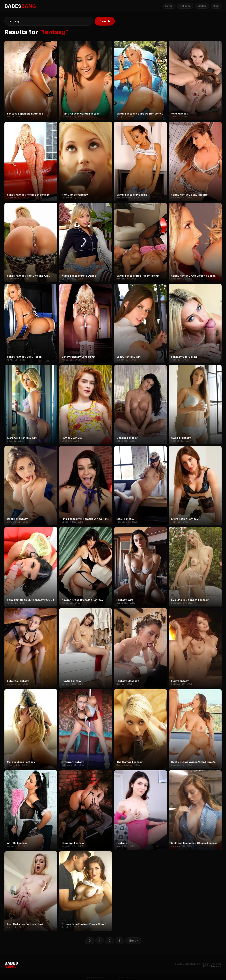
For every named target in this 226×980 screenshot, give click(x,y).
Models (202, 6)
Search (105, 21)
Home (169, 6)
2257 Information (212, 966)
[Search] (49, 21)
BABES (20, 6)
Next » (133, 941)
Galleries (185, 6)
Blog (216, 6)
